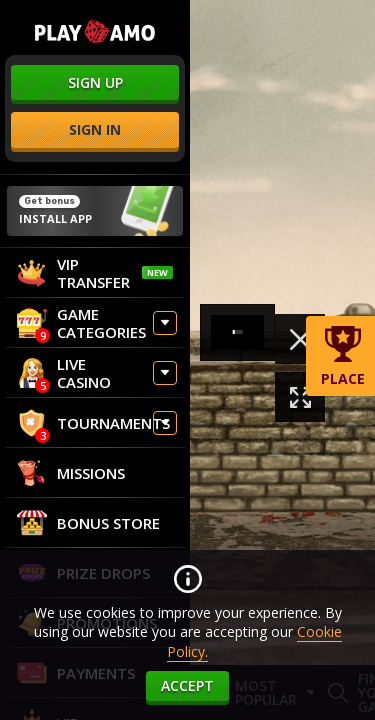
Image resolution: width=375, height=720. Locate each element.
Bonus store (88, 523)
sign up (95, 82)
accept (187, 685)
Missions (71, 473)
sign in (95, 129)
